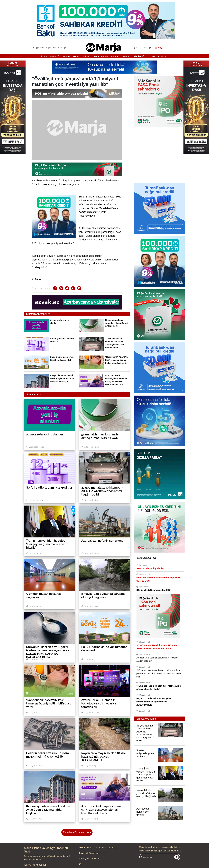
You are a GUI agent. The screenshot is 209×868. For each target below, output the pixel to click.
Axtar (159, 48)
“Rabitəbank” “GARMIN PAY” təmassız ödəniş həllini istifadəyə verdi (117, 360)
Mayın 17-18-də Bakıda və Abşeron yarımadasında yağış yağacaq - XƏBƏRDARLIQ (154, 702)
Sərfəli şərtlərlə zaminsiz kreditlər (154, 590)
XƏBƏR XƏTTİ (140, 56)
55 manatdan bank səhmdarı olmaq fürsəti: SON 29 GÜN (117, 323)
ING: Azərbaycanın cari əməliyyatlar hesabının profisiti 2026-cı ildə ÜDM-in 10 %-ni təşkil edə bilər (159, 673)
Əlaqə (63, 48)
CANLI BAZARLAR (159, 56)
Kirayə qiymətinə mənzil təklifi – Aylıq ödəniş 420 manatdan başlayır (62, 378)
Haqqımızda (38, 48)
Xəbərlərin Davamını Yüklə (77, 832)
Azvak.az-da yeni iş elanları (150, 568)
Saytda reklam (52, 48)
